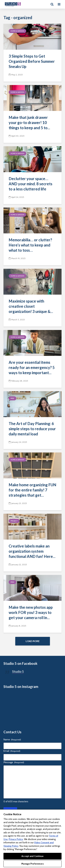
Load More (33, 641)
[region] (32, 839)
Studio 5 (18, 672)
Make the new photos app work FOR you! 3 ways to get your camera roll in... (31, 612)
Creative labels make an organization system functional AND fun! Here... (32, 551)
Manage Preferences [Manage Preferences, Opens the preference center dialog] (32, 864)
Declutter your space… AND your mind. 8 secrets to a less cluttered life (31, 184)
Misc (12, 398)
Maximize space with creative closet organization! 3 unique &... (31, 306)
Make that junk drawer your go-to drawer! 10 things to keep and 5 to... (29, 123)
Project (14, 521)
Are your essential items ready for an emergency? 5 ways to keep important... (32, 368)
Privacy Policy (16, 839)
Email (12, 751)
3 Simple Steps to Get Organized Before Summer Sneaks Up (32, 61)
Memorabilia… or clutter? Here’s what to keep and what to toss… (30, 245)
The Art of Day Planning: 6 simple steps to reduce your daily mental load (32, 429)
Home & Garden (17, 31)
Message (14, 762)
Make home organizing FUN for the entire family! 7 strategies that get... (32, 490)
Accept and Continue (32, 856)
